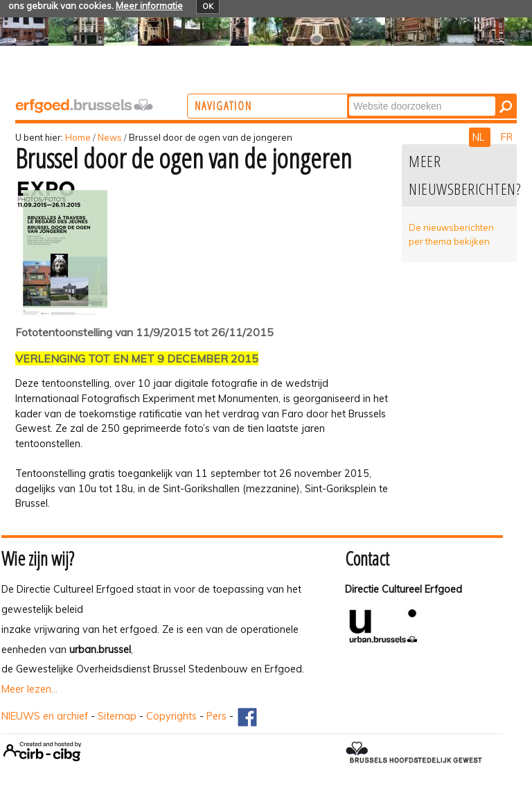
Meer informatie (149, 6)
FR (507, 137)
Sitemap (117, 716)
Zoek (403, 95)
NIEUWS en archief (45, 716)
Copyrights (171, 716)
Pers (216, 716)
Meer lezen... (29, 689)
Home (78, 137)
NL (480, 137)
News (110, 137)
